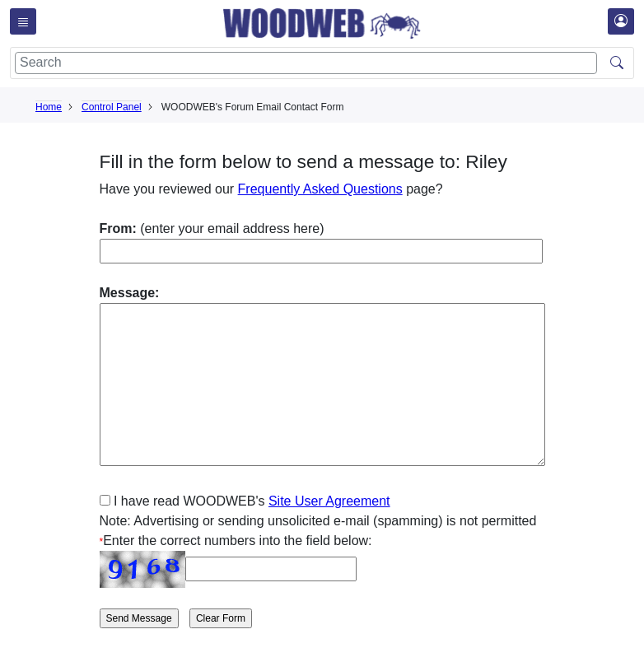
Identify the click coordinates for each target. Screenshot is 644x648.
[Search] (306, 63)
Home (49, 107)
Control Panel (112, 107)
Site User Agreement (329, 501)
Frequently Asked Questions (320, 189)
